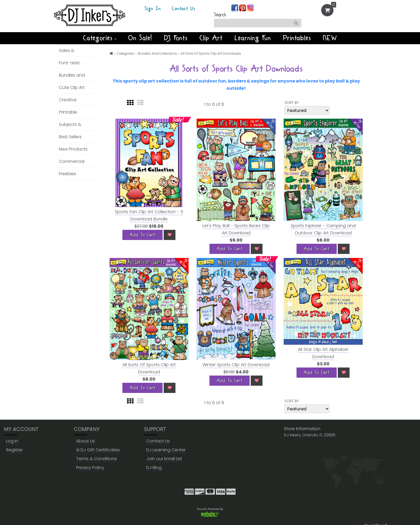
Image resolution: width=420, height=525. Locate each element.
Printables (297, 38)
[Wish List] (170, 235)
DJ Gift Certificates (98, 450)
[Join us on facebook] (235, 8)
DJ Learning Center (166, 450)
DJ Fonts (176, 38)
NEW (330, 38)
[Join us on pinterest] (243, 8)
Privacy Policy (90, 468)
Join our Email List (164, 459)
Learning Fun (253, 38)
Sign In (153, 9)
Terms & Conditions (96, 459)
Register (14, 450)
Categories (100, 38)
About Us (85, 441)
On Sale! (140, 38)
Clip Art (211, 38)
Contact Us (183, 9)
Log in (12, 441)
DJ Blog (154, 468)
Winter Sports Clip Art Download (236, 365)
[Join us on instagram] (250, 8)
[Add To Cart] (142, 235)
